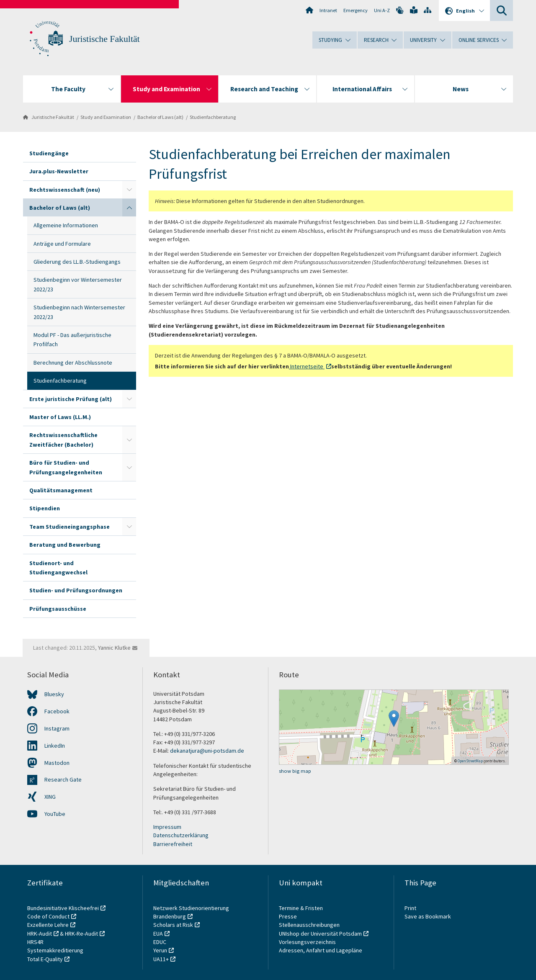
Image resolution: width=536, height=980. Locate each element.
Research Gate (63, 779)
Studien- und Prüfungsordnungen (76, 590)
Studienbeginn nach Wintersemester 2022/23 (79, 312)
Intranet (328, 10)
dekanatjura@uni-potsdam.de (207, 751)
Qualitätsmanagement (61, 490)
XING (50, 797)
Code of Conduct (48, 916)
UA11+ (161, 959)
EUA (158, 934)
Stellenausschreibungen (309, 925)
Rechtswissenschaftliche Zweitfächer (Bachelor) (63, 440)
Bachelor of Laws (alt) (160, 117)
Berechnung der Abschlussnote (73, 363)
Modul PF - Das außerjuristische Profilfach (72, 340)
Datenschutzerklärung (181, 835)
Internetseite (307, 366)
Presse (289, 916)
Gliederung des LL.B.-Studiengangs (77, 262)
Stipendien (45, 508)
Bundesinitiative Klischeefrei (63, 908)
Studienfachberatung (213, 117)
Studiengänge (49, 153)
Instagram (57, 728)
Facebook (57, 711)
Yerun (160, 950)
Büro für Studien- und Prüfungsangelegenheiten (66, 467)
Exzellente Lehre (48, 925)
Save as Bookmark (428, 916)
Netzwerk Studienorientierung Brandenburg (191, 912)
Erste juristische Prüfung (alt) (71, 399)
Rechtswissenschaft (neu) (65, 190)
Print (410, 908)
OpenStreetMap (470, 761)
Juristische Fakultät (104, 39)
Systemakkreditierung (55, 950)
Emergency (356, 10)
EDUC (160, 942)
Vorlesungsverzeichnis (308, 942)
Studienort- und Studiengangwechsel (58, 568)
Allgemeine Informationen (66, 225)
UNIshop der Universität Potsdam (320, 934)
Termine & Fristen (301, 908)
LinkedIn (55, 746)
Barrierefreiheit (173, 844)
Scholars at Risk (173, 925)
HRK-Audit (40, 934)
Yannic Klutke (114, 648)
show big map (295, 771)
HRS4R (35, 942)
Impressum (167, 827)
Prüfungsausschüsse (58, 609)
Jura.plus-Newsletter (59, 171)
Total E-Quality (45, 959)
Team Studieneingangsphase (70, 527)
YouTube (55, 814)
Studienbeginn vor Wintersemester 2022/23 (78, 284)
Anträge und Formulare (62, 244)
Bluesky (54, 694)
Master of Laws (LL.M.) (60, 417)
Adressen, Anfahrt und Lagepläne (321, 950)
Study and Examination (106, 117)
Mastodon (57, 763)
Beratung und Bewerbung (65, 545)
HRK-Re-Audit (81, 934)
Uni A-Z (382, 10)
